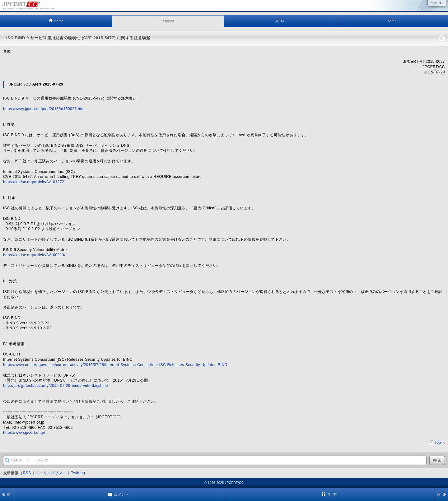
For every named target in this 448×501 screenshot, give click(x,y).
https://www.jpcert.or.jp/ (24, 433)
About (392, 21)
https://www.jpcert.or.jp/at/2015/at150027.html (44, 109)
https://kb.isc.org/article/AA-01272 (34, 182)
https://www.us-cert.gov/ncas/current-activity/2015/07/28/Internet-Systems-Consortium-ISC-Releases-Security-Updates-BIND (115, 365)
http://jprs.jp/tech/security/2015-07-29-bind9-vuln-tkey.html (56, 386)
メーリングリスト (51, 473)
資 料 (280, 21)
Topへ (440, 443)
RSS (27, 473)
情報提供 (168, 21)
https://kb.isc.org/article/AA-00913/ (34, 255)
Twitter (77, 473)
